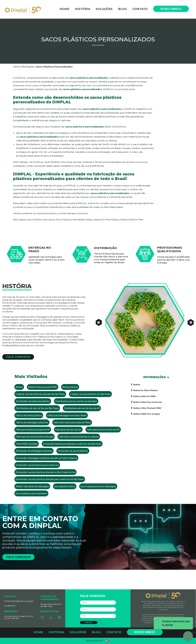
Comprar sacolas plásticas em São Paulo (90, 394)
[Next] (191, 320)
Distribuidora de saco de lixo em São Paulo (37, 408)
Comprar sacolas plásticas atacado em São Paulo (40, 394)
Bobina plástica (70, 387)
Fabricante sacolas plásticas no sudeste (79, 437)
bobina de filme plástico (107, 220)
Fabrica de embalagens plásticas (32, 422)
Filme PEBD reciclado (27, 444)
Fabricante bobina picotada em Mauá (72, 422)
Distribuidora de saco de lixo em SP (82, 408)
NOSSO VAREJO (171, 9)
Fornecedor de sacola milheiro (73, 451)
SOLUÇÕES (104, 9)
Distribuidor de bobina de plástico (33, 401)
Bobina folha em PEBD (145, 396)
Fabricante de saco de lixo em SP (103, 430)
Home (16, 67)
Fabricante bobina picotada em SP (33, 430)
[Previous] (99, 320)
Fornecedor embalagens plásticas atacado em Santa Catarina (46, 458)
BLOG (123, 9)
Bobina (19, 387)
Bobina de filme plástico (146, 390)
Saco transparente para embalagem (98, 486)
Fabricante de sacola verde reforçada (35, 437)
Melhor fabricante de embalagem (32, 486)
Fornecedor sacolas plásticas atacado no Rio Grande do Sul (45, 472)
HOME (64, 9)
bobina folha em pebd (132, 220)
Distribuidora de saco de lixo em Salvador (76, 401)
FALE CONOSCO (18, 357)
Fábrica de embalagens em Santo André (67, 415)
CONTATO (140, 9)
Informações (27, 67)
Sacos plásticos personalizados (31, 493)
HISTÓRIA (83, 9)
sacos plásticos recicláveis (41, 220)
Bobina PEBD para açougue (147, 414)
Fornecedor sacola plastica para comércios (37, 465)
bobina (89, 220)
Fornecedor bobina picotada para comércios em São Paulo (72, 444)
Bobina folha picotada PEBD (43, 387)
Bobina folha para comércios (148, 402)
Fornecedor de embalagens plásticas (34, 451)
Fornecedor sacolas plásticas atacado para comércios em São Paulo (50, 479)
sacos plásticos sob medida (70, 220)
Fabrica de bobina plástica (29, 415)
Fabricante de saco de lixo (68, 430)
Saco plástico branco (65, 486)
